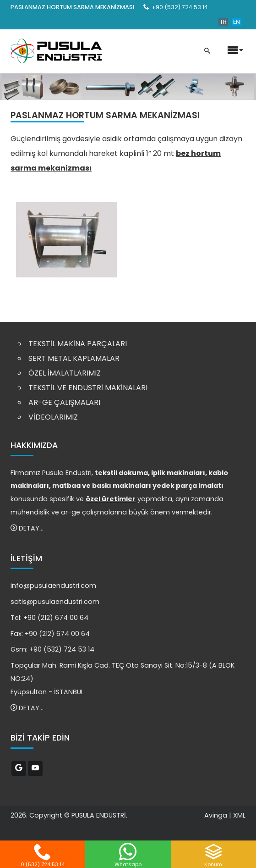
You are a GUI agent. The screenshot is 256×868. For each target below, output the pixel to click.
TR (223, 22)
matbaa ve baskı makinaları (102, 486)
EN (237, 22)
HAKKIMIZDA (34, 445)
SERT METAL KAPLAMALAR (74, 358)
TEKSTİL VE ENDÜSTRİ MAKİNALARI (88, 388)
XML (239, 815)
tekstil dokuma (121, 473)
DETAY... (27, 528)
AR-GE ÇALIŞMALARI (64, 402)
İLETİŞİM (26, 558)
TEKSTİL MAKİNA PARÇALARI (78, 344)
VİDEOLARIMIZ (53, 417)
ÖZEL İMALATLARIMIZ (65, 373)
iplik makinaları (178, 473)
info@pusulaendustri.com (53, 586)
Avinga (216, 815)
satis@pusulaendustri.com (55, 602)
